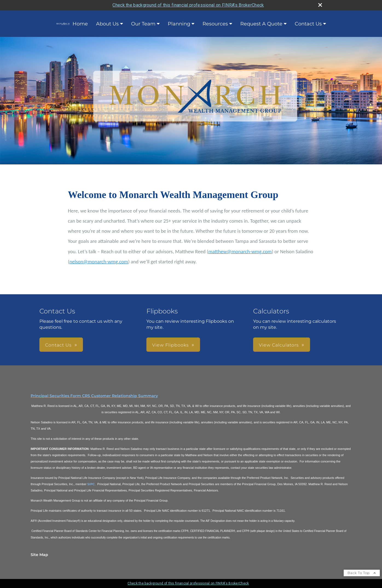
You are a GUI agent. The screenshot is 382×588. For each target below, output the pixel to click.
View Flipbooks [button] (170, 345)
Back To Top (362, 573)
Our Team (143, 24)
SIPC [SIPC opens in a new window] (91, 484)
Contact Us (308, 24)
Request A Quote (261, 24)
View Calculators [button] (279, 345)
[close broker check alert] (320, 5)
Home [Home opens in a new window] (72, 24)
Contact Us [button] (58, 345)
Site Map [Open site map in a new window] (39, 555)
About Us (107, 24)
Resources (215, 24)
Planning (179, 24)
